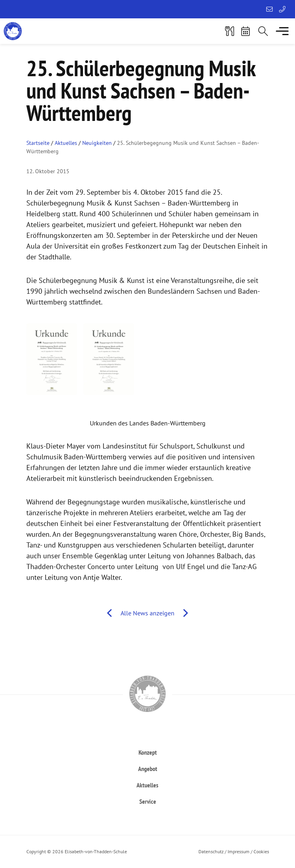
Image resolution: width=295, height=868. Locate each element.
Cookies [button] (261, 851)
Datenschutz (211, 851)
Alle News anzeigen (147, 613)
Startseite (38, 143)
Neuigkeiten (97, 143)
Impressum (239, 851)
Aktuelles (66, 143)
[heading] (148, 752)
